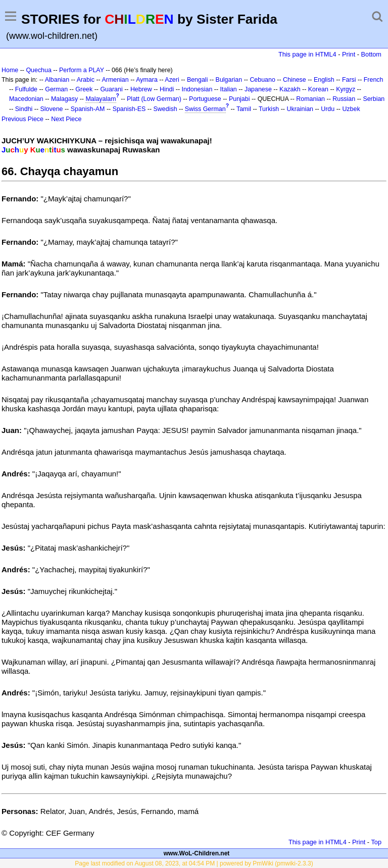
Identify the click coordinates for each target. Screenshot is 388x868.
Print (349, 54)
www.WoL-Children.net (197, 853)
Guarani (111, 89)
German (56, 89)
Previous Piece (22, 119)
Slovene (52, 109)
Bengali (198, 80)
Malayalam (101, 99)
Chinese (295, 80)
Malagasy (64, 99)
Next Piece (66, 119)
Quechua (38, 70)
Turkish (269, 109)
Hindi (167, 89)
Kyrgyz (346, 89)
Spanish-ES (129, 109)
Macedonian (26, 99)
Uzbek (351, 109)
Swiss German (205, 109)
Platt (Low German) (154, 99)
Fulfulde (26, 89)
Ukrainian (300, 109)
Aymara (147, 80)
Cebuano (262, 80)
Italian (229, 89)
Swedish (165, 109)
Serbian (374, 99)
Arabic (86, 80)
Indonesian (197, 89)
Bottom (371, 54)
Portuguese (205, 99)
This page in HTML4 (307, 54)
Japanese (258, 89)
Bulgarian (229, 80)
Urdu (328, 109)
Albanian (57, 80)
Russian (344, 99)
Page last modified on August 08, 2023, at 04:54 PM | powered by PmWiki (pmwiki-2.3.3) (194, 863)
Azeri (172, 80)
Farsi (349, 80)
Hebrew (141, 89)
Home (10, 70)
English (324, 80)
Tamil (244, 109)
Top (376, 842)
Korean (318, 89)
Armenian (115, 80)
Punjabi (239, 99)
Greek (84, 89)
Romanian (310, 99)
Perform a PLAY (82, 70)
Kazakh (290, 89)
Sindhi (24, 109)
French (374, 80)
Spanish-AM (88, 109)
